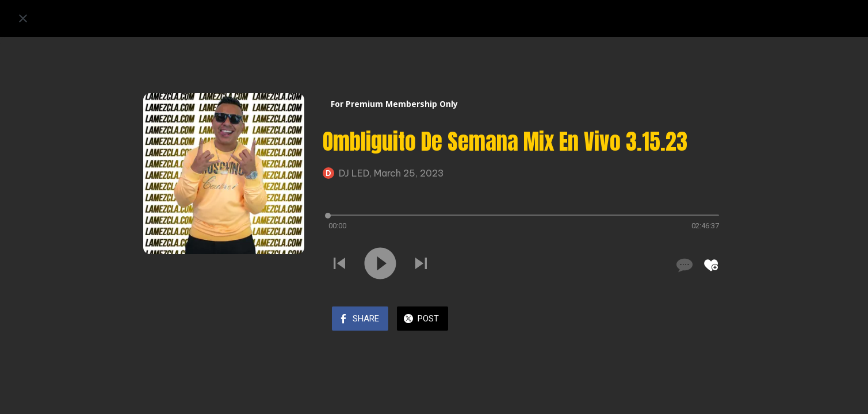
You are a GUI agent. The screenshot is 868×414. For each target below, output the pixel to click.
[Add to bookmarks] (711, 265)
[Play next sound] (421, 264)
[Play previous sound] (339, 264)
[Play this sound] (380, 264)
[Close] (23, 18)
